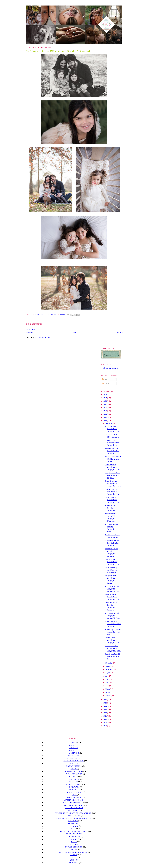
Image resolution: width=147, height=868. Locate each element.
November (109, 663)
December (109, 423)
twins (74, 857)
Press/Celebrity (74, 834)
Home (74, 333)
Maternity (73, 810)
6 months (73, 748)
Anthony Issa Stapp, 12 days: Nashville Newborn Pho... (113, 570)
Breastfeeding (74, 766)
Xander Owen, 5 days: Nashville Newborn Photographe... (112, 451)
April (107, 686)
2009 (105, 723)
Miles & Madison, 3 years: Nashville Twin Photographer (113, 624)
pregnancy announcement (74, 831)
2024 (105, 398)
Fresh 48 (74, 782)
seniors (74, 839)
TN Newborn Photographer (73, 852)
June (107, 679)
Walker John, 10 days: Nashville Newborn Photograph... (112, 543)
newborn (73, 821)
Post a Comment (31, 329)
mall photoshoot (74, 808)
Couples (74, 776)
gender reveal (74, 784)
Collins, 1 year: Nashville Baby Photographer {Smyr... (113, 640)
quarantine (74, 837)
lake (74, 795)
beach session (74, 758)
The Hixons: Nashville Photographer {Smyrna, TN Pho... (112, 616)
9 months (73, 750)
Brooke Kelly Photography (110, 368)
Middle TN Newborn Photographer (73, 813)
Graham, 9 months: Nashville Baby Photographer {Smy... (113, 648)
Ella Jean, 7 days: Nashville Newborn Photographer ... (112, 443)
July (107, 676)
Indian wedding (74, 792)
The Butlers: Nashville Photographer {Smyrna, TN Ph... (112, 589)
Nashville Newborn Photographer (73, 818)
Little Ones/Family (73, 803)
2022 (105, 404)
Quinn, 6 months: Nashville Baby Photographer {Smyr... (113, 500)
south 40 (74, 844)
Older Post (119, 333)
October (108, 666)
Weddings (74, 863)
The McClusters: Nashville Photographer (111, 508)
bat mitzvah (74, 756)
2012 (105, 713)
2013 (105, 709)
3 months (73, 745)
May (107, 683)
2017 (105, 421)
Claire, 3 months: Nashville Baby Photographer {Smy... (113, 467)
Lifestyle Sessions (74, 800)
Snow (74, 842)
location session (73, 805)
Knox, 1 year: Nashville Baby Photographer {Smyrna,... (113, 459)
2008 (105, 726)
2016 (105, 700)
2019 (105, 414)
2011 (105, 716)
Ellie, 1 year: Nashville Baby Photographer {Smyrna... (113, 475)
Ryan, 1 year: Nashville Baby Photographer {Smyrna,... (113, 656)
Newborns (73, 823)
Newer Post (29, 333)
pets (74, 829)
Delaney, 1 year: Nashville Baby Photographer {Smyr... (113, 562)
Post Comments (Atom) (42, 337)
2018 (105, 417)
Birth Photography (74, 761)
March (108, 689)
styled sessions (74, 847)
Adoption (74, 753)
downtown (74, 779)
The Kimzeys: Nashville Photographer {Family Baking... (113, 632)
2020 (105, 411)
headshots (74, 790)
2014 (105, 706)
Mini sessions (74, 816)
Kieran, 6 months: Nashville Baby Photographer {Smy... (113, 597)
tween (74, 855)
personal (74, 826)
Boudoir (74, 763)
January (108, 696)
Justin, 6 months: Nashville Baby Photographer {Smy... (113, 429)
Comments (107, 383)
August (108, 673)
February (109, 692)
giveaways (74, 787)
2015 (105, 703)
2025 (105, 395)
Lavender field (74, 797)
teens (74, 850)
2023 (105, 401)
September (109, 669)
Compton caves (74, 774)
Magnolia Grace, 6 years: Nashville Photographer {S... (112, 492)
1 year (74, 743)
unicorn (74, 860)
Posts (105, 379)
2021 (105, 408)
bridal (74, 769)
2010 (105, 719)
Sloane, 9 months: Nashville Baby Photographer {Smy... (113, 483)
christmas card (73, 771)
